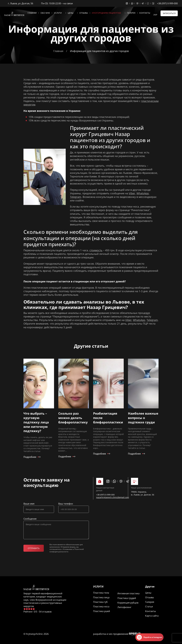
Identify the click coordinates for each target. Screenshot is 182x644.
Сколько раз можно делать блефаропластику (73, 418)
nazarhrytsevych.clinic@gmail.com (113, 497)
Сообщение (30, 519)
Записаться (169, 13)
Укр (155, 15)
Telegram (76, 197)
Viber (132, 193)
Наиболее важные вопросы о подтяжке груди (143, 418)
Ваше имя (29, 504)
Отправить (34, 548)
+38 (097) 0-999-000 (167, 3)
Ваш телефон (66, 504)
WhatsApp (143, 193)
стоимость (96, 250)
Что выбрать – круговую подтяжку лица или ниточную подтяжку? (36, 422)
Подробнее (30, 457)
